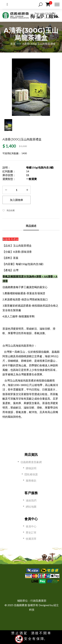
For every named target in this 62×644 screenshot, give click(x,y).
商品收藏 (11, 210)
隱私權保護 (31, 474)
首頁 (13, 44)
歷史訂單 (31, 532)
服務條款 (31, 480)
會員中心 (31, 526)
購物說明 (31, 468)
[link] (32, 591)
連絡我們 (31, 500)
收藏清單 (31, 539)
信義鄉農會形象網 (31, 462)
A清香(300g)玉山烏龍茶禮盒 (39, 44)
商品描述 (31, 226)
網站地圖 (31, 507)
